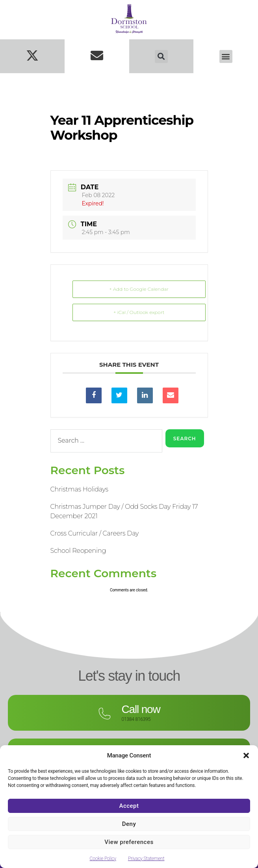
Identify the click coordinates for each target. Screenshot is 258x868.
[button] (246, 755)
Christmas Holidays (79, 489)
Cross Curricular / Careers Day (95, 533)
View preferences (129, 842)
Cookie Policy (103, 859)
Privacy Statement (146, 859)
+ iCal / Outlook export (139, 312)
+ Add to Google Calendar (139, 289)
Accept (129, 806)
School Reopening (78, 551)
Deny (129, 824)
